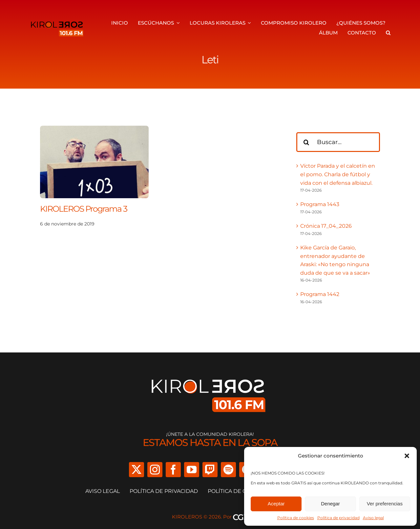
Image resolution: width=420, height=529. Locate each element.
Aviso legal (373, 518)
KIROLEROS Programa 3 (84, 209)
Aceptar (276, 504)
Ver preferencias (385, 504)
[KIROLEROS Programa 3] (94, 130)
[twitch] (210, 470)
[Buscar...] (338, 142)
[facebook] (173, 470)
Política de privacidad (338, 518)
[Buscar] (306, 142)
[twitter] (136, 470)
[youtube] (192, 470)
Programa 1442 (320, 294)
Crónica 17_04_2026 (326, 226)
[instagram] (155, 470)
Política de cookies (296, 518)
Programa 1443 (320, 204)
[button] (407, 456)
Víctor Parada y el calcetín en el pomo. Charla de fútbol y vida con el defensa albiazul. (338, 174)
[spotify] (228, 470)
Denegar (330, 504)
